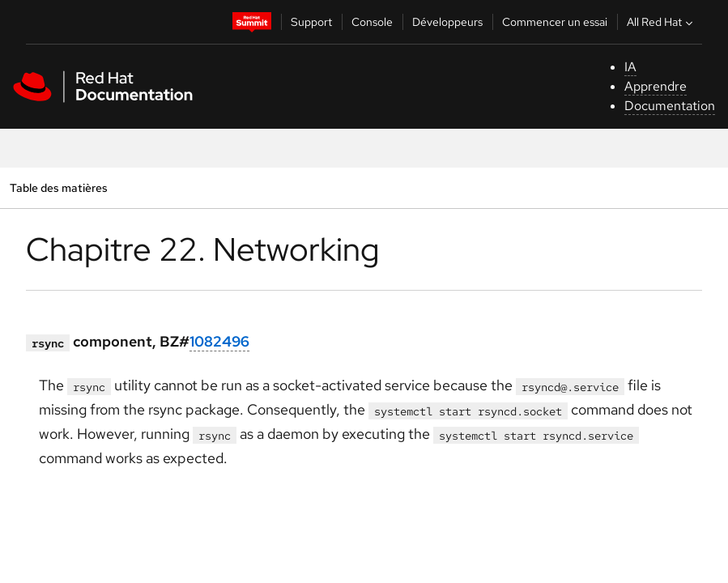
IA (630, 67)
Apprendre (656, 86)
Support (311, 22)
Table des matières (58, 187)
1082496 (219, 341)
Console (372, 22)
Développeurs (447, 22)
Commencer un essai (555, 22)
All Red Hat (662, 22)
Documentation (670, 106)
